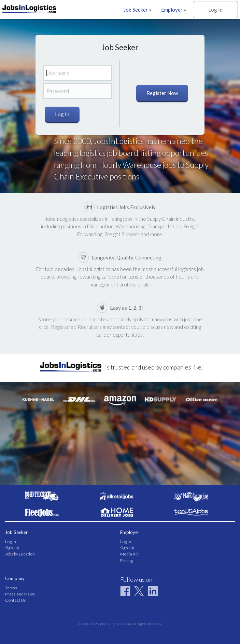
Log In (215, 10)
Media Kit (129, 554)
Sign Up (12, 548)
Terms (11, 588)
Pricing (127, 560)
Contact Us (16, 600)
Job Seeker (138, 10)
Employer (174, 10)
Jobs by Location (20, 554)
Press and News (20, 594)
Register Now (162, 93)
